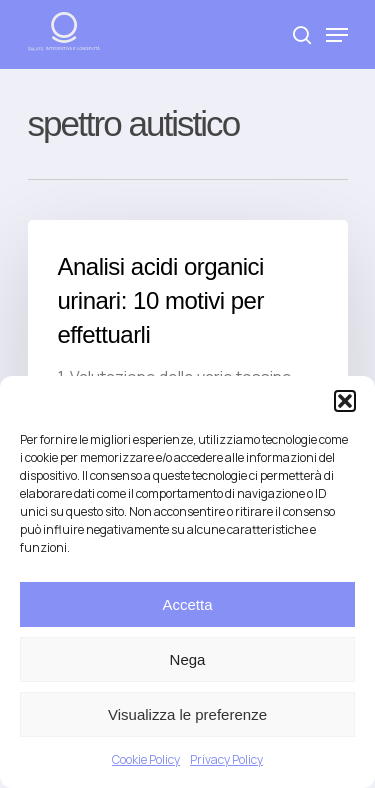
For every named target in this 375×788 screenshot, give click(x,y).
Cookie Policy (146, 759)
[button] (345, 401)
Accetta (187, 604)
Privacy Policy (226, 759)
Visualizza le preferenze (187, 714)
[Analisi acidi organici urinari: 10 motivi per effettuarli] (188, 346)
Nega (188, 659)
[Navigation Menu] (337, 35)
